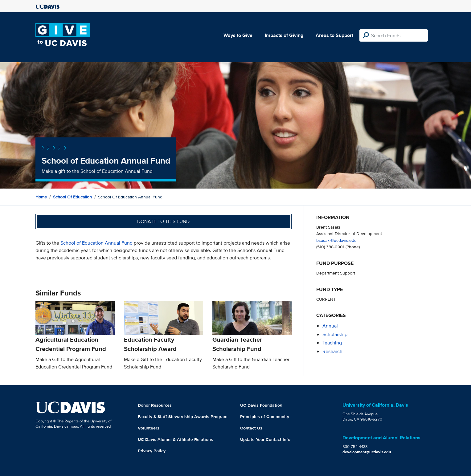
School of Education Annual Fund (96, 243)
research (332, 351)
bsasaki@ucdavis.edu (336, 240)
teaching (332, 343)
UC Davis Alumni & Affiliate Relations (175, 439)
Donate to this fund (163, 221)
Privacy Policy (152, 451)
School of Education (72, 197)
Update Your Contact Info (265, 439)
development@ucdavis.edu (367, 452)
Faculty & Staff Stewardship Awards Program (183, 417)
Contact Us (251, 428)
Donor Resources (155, 405)
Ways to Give (238, 35)
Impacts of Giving (284, 35)
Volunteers (149, 428)
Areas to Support (334, 35)
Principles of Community (265, 417)
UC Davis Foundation (261, 405)
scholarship (335, 334)
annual (330, 326)
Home (41, 197)
